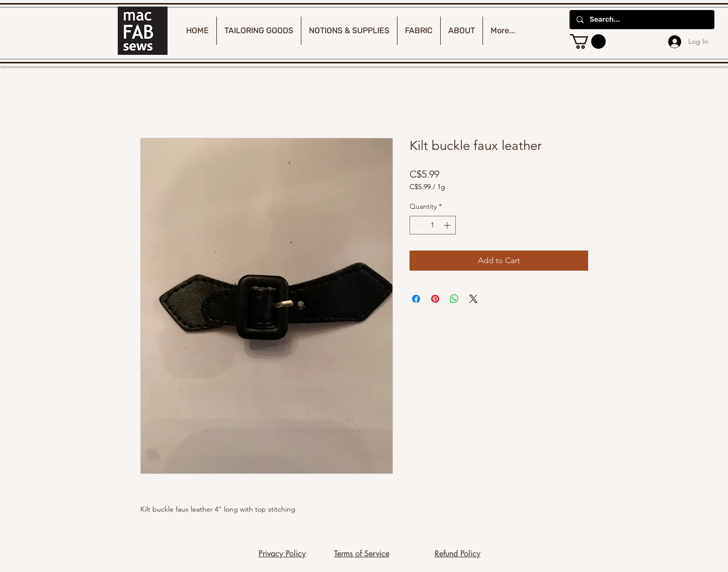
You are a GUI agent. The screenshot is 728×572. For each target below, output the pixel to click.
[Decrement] (417, 225)
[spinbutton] (433, 225)
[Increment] (448, 225)
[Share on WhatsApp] (454, 299)
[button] (588, 42)
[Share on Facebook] (416, 299)
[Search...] (641, 20)
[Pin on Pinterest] (435, 299)
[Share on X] (473, 299)
